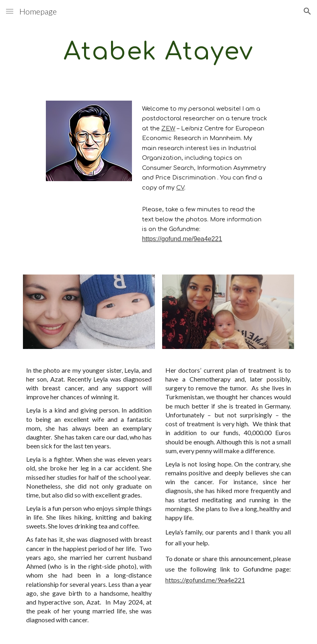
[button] (10, 11)
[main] (159, 51)
